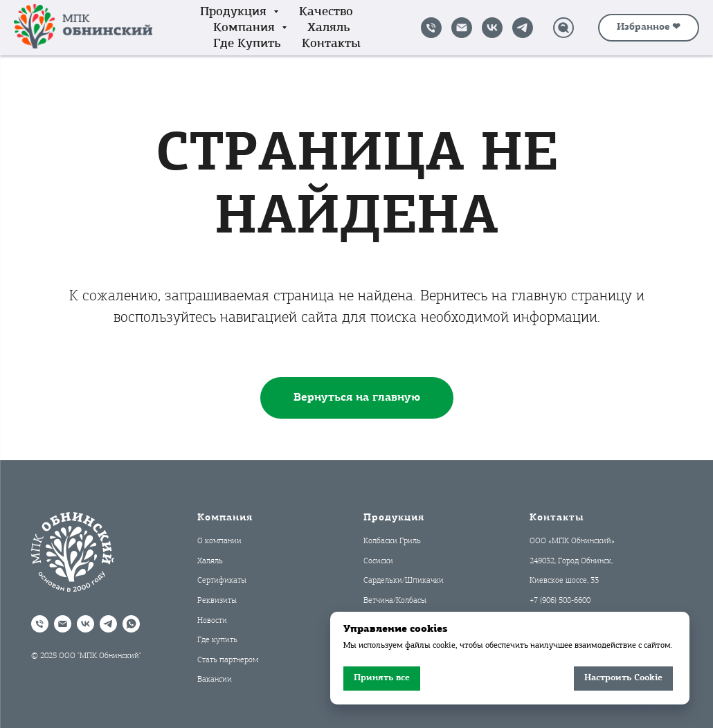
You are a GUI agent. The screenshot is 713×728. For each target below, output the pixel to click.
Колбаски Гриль (392, 541)
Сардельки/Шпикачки (404, 581)
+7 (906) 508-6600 (560, 601)
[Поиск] (563, 28)
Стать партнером (228, 660)
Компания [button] (246, 28)
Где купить (247, 44)
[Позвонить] (431, 28)
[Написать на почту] (462, 28)
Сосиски (378, 561)
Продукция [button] (235, 12)
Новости (212, 621)
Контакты (331, 44)
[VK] (492, 28)
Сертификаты (222, 581)
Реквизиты (217, 601)
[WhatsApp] (131, 624)
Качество (326, 12)
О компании (219, 541)
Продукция (394, 518)
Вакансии (215, 680)
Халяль (329, 28)
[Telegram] (523, 28)
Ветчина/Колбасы (395, 601)
